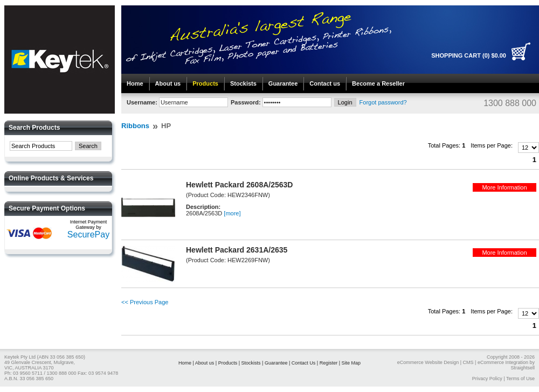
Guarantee (283, 83)
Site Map (351, 363)
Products (205, 83)
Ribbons (135, 126)
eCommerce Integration (503, 362)
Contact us (325, 83)
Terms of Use (520, 379)
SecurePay (88, 234)
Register (329, 363)
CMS (468, 362)
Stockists (243, 83)
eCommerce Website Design (428, 362)
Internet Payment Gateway (89, 225)
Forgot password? (383, 102)
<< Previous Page (145, 302)
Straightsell (523, 368)
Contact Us (304, 363)
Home (135, 83)
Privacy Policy (487, 379)
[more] (232, 213)
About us (168, 83)
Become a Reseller (378, 83)
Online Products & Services (51, 178)
